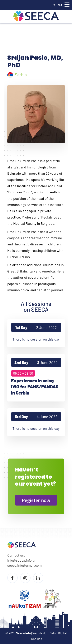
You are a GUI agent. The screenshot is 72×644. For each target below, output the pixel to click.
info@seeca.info (19, 560)
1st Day (36, 327)
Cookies (37, 639)
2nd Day (36, 362)
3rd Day (36, 417)
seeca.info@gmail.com (24, 565)
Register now (36, 500)
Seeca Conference (36, 16)
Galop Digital (58, 633)
